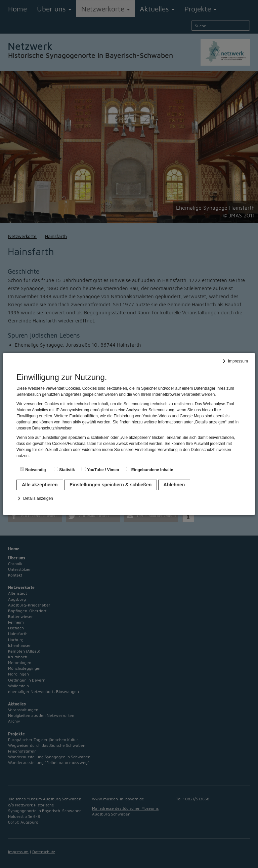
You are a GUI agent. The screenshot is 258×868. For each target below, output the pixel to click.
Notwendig (33, 470)
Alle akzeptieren (40, 485)
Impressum (238, 361)
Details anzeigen (38, 498)
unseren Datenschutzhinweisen (45, 428)
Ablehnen (174, 485)
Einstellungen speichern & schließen (111, 485)
